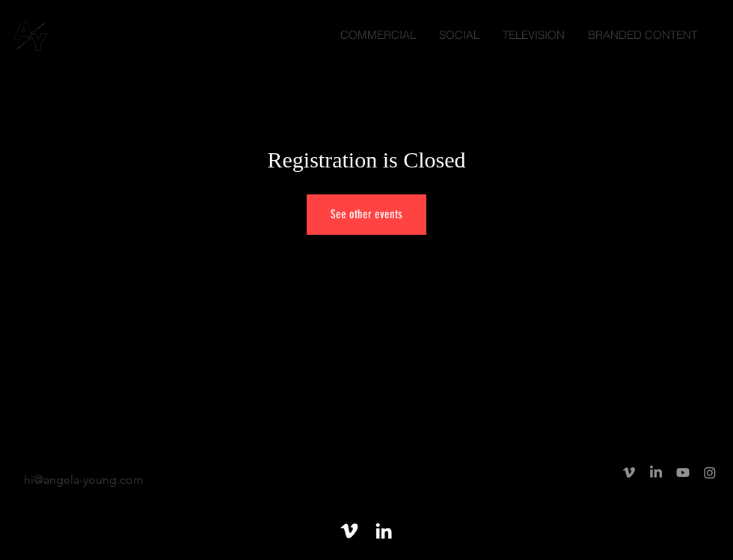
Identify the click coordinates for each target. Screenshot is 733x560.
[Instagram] (710, 473)
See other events (366, 214)
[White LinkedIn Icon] (384, 531)
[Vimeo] (629, 473)
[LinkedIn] (656, 473)
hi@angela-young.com (84, 480)
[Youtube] (683, 473)
